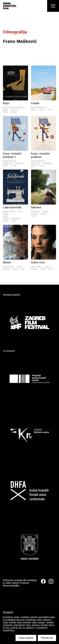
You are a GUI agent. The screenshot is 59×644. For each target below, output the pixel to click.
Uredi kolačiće (26, 638)
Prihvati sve (47, 638)
